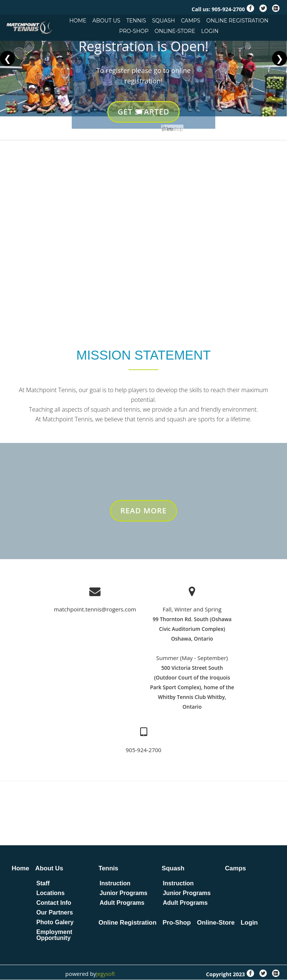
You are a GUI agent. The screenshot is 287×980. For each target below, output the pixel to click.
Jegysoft (105, 974)
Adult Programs (123, 903)
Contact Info (54, 903)
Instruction (116, 884)
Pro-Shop (134, 31)
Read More (144, 514)
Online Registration (237, 21)
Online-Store (175, 31)
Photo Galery (55, 923)
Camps (191, 21)
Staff (43, 884)
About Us (106, 21)
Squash (163, 21)
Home (78, 21)
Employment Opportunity (55, 935)
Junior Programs (124, 894)
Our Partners (55, 913)
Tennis (136, 21)
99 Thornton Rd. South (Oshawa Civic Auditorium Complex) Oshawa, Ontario (192, 630)
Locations (51, 894)
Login (210, 31)
